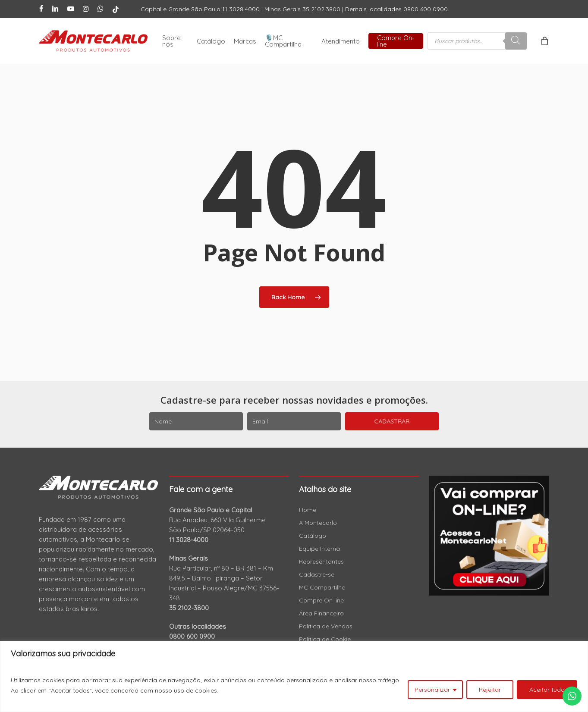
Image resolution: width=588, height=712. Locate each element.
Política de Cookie (325, 639)
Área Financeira (321, 613)
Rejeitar (490, 690)
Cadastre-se (317, 574)
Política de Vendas (326, 626)
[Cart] (544, 41)
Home (308, 510)
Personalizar (432, 690)
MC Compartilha (322, 587)
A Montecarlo (318, 523)
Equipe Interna (319, 549)
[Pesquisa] (516, 41)
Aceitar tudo (547, 690)
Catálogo (313, 536)
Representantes (321, 561)
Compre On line (321, 600)
